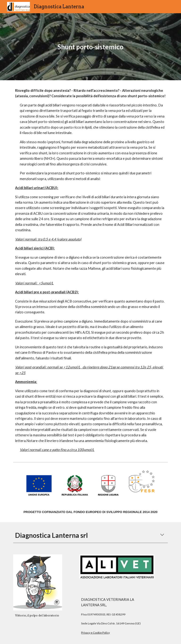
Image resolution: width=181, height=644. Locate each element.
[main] (90, 47)
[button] (162, 535)
